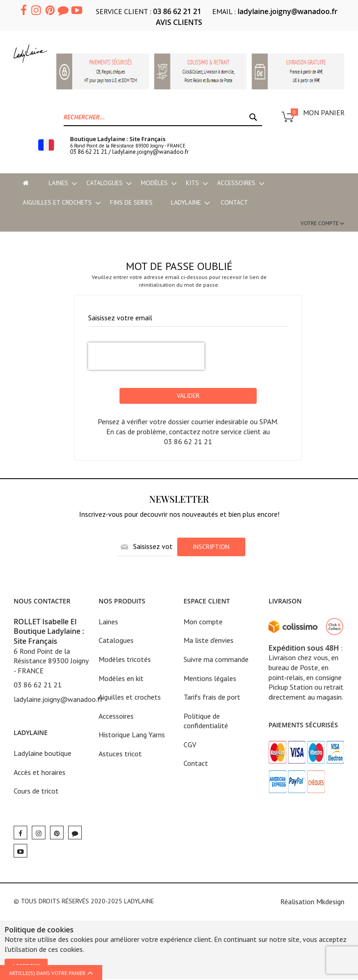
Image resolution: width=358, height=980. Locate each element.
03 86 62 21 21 (177, 11)
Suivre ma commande (216, 660)
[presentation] (146, 357)
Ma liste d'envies (209, 641)
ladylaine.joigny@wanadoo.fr (288, 11)
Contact (196, 764)
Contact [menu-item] (234, 202)
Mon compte (203, 622)
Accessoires (116, 716)
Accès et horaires (40, 773)
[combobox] (163, 117)
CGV (190, 745)
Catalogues (116, 641)
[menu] (179, 193)
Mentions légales (210, 679)
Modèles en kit (121, 679)
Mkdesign (330, 902)
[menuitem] (58, 183)
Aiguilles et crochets (130, 697)
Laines (108, 622)
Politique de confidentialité (206, 721)
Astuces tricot (120, 754)
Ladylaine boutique (42, 754)
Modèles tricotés (125, 660)
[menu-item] (26, 183)
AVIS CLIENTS (179, 22)
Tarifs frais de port (212, 697)
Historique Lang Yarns (132, 735)
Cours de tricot (36, 792)
